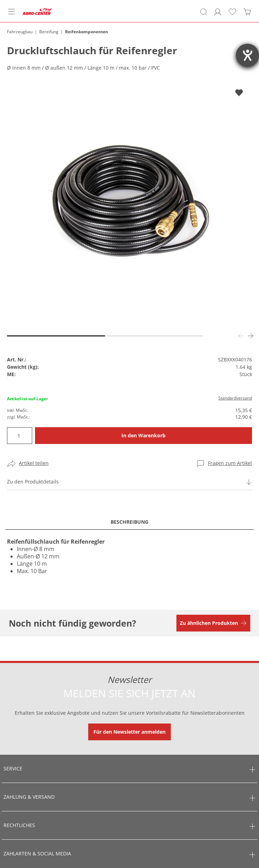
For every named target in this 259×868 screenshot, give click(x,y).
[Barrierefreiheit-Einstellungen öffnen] (247, 55)
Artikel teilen (34, 463)
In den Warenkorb (143, 435)
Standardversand (235, 398)
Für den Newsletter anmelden (129, 732)
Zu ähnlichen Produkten (209, 623)
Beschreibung (129, 522)
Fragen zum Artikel (230, 463)
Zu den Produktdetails (33, 482)
